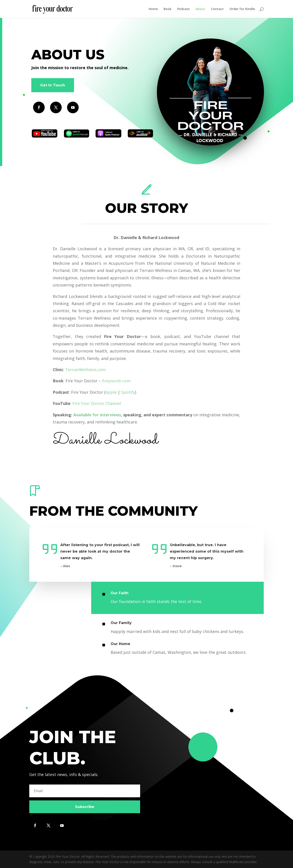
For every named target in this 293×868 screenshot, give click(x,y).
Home (153, 9)
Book (168, 9)
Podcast (183, 9)
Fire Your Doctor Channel (97, 403)
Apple (111, 392)
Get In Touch (53, 85)
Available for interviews (97, 415)
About (200, 9)
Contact (217, 9)
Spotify (128, 392)
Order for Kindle (242, 9)
